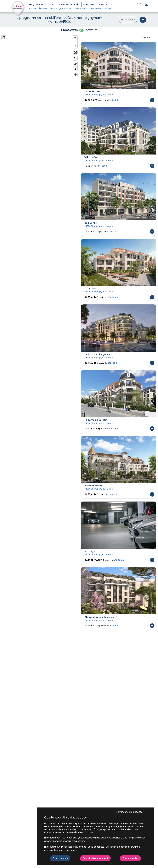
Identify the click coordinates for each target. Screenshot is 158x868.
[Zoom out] (75, 42)
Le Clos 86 (90, 289)
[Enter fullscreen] (75, 52)
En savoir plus (60, 858)
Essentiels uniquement (95, 858)
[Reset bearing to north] (75, 46)
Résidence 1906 (93, 486)
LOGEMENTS (91, 30)
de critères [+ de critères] (128, 20)
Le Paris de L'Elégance (97, 354)
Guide (50, 4)
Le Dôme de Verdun (96, 420)
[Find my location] (75, 75)
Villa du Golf (91, 157)
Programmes (36, 4)
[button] (146, 4)
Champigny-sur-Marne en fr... (102, 617)
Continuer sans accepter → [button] (131, 812)
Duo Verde (91, 223)
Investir (103, 4)
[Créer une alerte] (143, 20)
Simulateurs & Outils (68, 4)
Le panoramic (93, 91)
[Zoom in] (75, 38)
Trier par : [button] (147, 37)
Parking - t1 (91, 551)
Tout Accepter (130, 858)
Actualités (89, 4)
